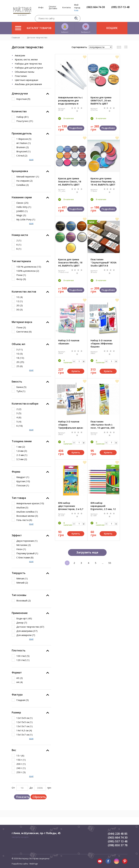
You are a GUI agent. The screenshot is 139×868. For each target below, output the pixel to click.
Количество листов (24, 292)
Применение (20, 613)
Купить (76, 371)
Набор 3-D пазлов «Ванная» (69, 342)
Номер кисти (20, 235)
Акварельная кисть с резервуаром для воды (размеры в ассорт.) (70, 100)
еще (31, 160)
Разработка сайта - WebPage (25, 864)
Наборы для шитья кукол (29, 68)
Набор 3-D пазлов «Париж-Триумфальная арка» (71, 425)
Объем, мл (18, 344)
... (103, 563)
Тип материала (21, 261)
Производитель (22, 133)
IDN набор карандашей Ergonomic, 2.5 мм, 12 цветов (103, 506)
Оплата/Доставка (53, 8)
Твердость (19, 573)
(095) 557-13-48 (120, 7)
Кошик (112, 28)
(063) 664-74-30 (96, 7)
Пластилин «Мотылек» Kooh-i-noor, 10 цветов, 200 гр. (103, 425)
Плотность (19, 650)
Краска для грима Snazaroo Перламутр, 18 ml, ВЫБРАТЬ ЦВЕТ (103, 181)
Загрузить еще (87, 552)
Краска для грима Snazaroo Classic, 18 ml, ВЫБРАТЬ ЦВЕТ (70, 181)
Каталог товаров (33, 28)
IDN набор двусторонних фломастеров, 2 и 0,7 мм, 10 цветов (71, 506)
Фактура (17, 695)
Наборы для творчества (28, 64)
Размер (16, 712)
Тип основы (19, 595)
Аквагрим (20, 55)
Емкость (17, 382)
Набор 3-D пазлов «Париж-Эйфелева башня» (102, 343)
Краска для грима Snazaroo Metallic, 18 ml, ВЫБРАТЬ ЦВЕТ (70, 262)
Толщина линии (22, 441)
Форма (16, 472)
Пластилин (21, 76)
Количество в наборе (25, 404)
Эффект (17, 535)
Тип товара (19, 498)
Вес (14, 750)
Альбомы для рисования (28, 84)
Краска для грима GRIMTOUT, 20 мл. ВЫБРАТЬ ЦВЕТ (101, 100)
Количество (19, 111)
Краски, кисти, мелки (26, 59)
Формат (17, 673)
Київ (76, 10)
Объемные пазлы (25, 72)
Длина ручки (20, 93)
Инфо (41, 8)
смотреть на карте (20, 837)
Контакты (67, 8)
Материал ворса (22, 322)
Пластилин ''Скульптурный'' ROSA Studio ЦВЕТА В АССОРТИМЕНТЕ (104, 262)
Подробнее (76, 128)
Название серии (22, 197)
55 (110, 563)
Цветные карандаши (26, 80)
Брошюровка (20, 171)
